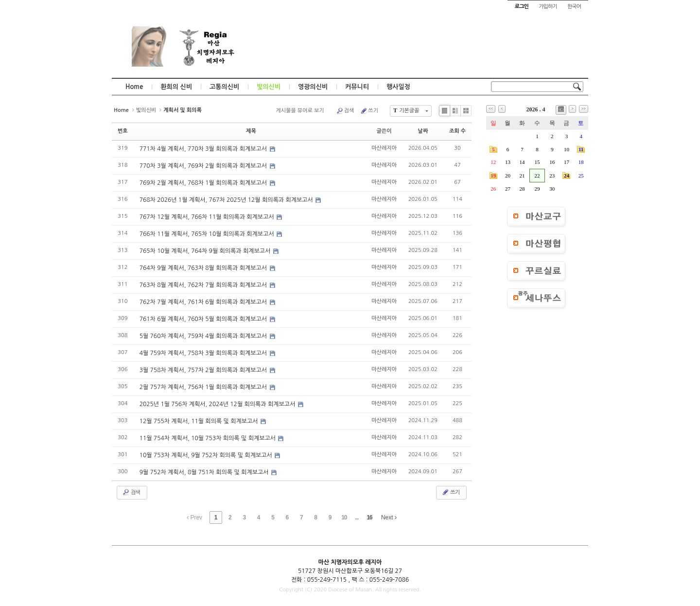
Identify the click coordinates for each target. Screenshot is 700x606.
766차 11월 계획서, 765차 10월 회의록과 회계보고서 (208, 234)
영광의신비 (313, 87)
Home (134, 87)
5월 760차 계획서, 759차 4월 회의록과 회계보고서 (204, 336)
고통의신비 (224, 87)
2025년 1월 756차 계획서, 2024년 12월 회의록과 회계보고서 (218, 404)
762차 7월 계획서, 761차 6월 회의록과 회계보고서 (204, 302)
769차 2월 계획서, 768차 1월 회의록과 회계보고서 (204, 183)
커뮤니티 (357, 87)
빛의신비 (269, 87)
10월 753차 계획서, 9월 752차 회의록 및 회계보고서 (207, 455)
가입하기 (548, 7)
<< (491, 109)
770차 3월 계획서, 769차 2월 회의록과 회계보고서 (204, 166)
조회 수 (457, 131)
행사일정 (398, 87)
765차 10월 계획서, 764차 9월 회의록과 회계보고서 (206, 251)
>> (584, 109)
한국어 (574, 7)
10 (344, 517)
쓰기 (369, 111)
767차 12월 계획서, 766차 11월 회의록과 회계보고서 (208, 217)
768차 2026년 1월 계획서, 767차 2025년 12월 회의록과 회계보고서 (227, 200)
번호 (123, 131)
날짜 (423, 131)
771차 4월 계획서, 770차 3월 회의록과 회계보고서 (204, 149)
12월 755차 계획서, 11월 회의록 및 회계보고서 (200, 421)
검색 (345, 111)
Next (389, 517)
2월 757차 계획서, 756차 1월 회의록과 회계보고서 (204, 387)
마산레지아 (384, 148)
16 (369, 517)
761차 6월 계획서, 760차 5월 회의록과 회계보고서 (204, 319)
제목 (251, 131)
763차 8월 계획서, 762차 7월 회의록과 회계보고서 (204, 285)
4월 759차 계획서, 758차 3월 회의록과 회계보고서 (204, 353)
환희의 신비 (176, 87)
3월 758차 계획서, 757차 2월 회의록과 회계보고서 (204, 370)
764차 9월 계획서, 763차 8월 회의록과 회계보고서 (204, 268)
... (357, 517)
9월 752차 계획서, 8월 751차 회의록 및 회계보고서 (205, 472)
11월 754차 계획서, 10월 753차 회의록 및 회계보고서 (209, 438)
